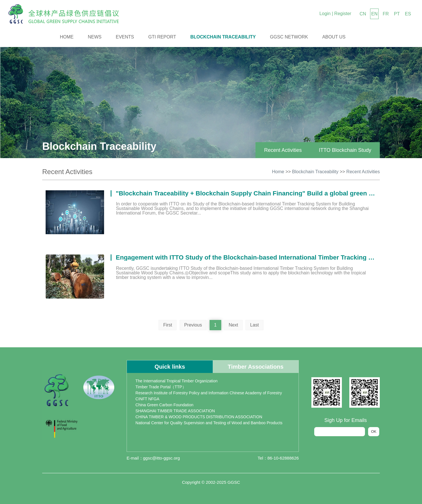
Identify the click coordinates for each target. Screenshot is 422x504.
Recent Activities (283, 150)
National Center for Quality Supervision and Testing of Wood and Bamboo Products (209, 423)
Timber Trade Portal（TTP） (161, 387)
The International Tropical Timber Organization (176, 381)
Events (125, 37)
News (95, 37)
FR (386, 14)
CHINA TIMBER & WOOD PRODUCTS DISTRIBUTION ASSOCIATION (199, 417)
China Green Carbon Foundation (164, 405)
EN (374, 14)
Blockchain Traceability (223, 37)
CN (363, 14)
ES (408, 14)
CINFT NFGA (147, 399)
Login (325, 14)
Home (67, 37)
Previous (193, 325)
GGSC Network (289, 37)
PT (397, 14)
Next (233, 325)
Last (254, 325)
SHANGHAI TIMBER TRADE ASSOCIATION (175, 411)
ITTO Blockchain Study (345, 150)
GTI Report (162, 37)
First (168, 325)
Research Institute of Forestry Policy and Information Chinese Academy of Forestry (209, 393)
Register (343, 14)
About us (334, 37)
